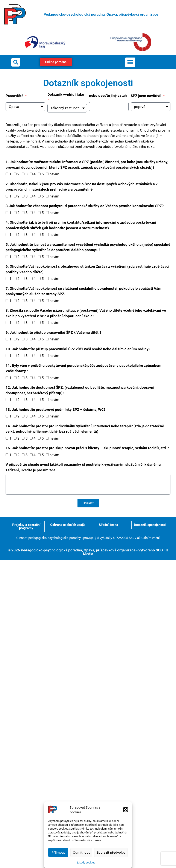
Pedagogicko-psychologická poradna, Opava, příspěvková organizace (101, 14)
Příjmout (58, 852)
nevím (54, 174)
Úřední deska (109, 525)
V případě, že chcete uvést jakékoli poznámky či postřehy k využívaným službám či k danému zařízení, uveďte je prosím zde (83, 467)
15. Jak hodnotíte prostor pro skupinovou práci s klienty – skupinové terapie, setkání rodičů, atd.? (87, 448)
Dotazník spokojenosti (150, 525)
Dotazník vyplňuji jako (66, 94)
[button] (126, 810)
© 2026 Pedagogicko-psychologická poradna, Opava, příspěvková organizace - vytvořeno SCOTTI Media (88, 552)
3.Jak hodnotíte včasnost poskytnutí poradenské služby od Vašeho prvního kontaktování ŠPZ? (85, 206)
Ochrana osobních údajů (67, 525)
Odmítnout (81, 852)
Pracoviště (15, 96)
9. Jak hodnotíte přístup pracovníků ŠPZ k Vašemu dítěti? (53, 332)
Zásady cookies (86, 863)
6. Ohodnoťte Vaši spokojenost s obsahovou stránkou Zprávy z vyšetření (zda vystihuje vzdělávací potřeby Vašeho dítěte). (87, 269)
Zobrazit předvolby (111, 852)
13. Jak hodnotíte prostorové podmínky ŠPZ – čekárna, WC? (55, 410)
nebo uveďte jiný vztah (108, 96)
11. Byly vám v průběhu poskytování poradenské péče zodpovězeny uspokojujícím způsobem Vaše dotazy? (83, 368)
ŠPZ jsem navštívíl (146, 96)
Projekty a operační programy (26, 526)
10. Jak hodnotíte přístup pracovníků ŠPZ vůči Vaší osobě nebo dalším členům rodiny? (78, 349)
